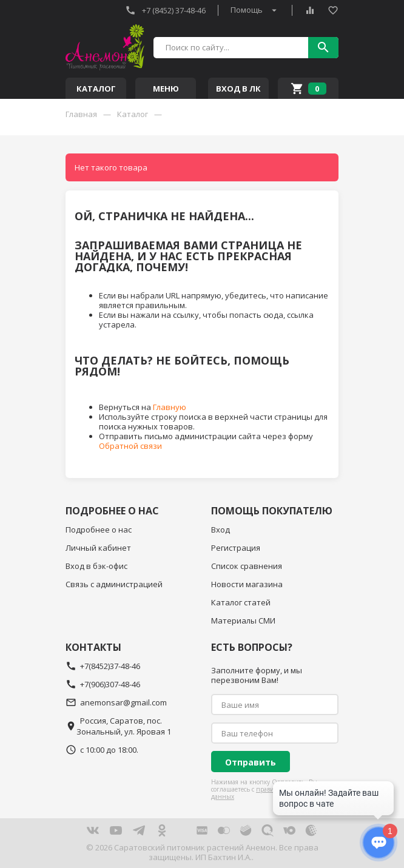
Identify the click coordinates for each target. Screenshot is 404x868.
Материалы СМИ (243, 621)
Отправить (251, 762)
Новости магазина (247, 584)
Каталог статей (241, 602)
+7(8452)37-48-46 (103, 666)
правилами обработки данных (266, 793)
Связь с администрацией (114, 584)
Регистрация (236, 548)
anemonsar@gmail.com (116, 702)
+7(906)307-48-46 (103, 684)
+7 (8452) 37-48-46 (165, 10)
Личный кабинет (98, 548)
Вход (221, 530)
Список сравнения (247, 566)
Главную (170, 407)
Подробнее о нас (99, 530)
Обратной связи (130, 446)
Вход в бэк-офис (96, 566)
